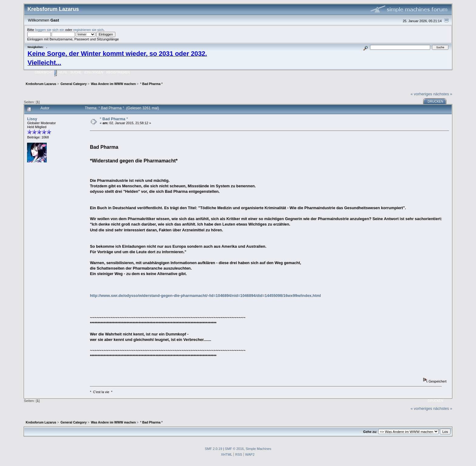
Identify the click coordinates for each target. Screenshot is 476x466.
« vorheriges (422, 94)
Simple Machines (258, 449)
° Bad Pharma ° (114, 119)
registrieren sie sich (88, 30)
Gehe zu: (370, 432)
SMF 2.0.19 (214, 449)
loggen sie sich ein (50, 30)
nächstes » (443, 94)
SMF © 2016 (234, 449)
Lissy (32, 119)
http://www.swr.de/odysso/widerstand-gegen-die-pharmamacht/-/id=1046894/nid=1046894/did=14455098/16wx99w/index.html (205, 296)
